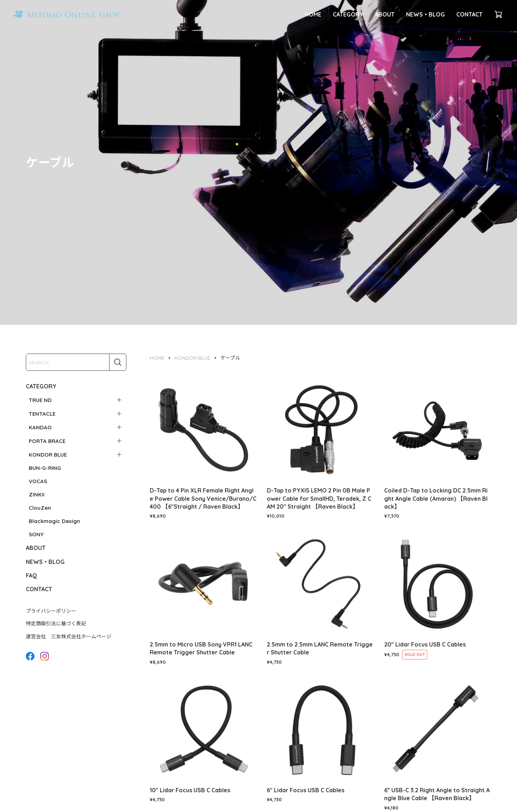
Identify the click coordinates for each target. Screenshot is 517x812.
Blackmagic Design (54, 521)
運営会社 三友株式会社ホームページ (69, 636)
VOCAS (38, 481)
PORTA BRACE (47, 441)
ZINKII (37, 494)
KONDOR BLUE (48, 455)
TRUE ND (40, 400)
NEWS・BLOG (425, 14)
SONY (36, 534)
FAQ (31, 575)
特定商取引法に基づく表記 (56, 624)
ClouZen (40, 508)
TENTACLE (42, 414)
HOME (313, 14)
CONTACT (469, 14)
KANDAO (40, 427)
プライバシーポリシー (51, 611)
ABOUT (385, 14)
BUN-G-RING (45, 468)
